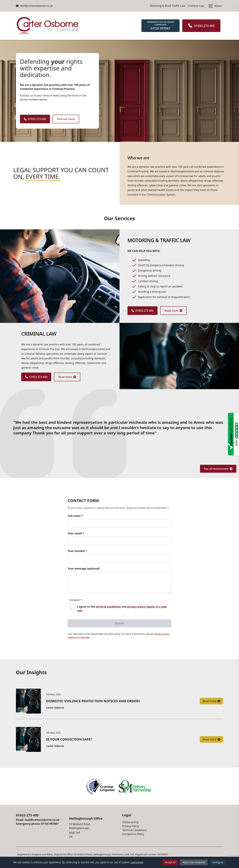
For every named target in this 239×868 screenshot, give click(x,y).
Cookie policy (130, 822)
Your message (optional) (84, 569)
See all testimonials (218, 469)
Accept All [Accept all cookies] (170, 862)
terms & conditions (108, 607)
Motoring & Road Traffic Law (168, 6)
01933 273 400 (35, 119)
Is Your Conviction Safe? (69, 739)
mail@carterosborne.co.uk (34, 6)
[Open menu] (215, 6)
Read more (173, 311)
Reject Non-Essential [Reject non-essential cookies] (194, 862)
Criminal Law (196, 6)
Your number (77, 551)
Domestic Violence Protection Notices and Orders (93, 701)
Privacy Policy (131, 826)
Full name (75, 516)
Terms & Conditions (134, 830)
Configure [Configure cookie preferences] (218, 862)
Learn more (137, 862)
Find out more (66, 119)
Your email (76, 533)
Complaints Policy (133, 834)
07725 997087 (50, 824)
